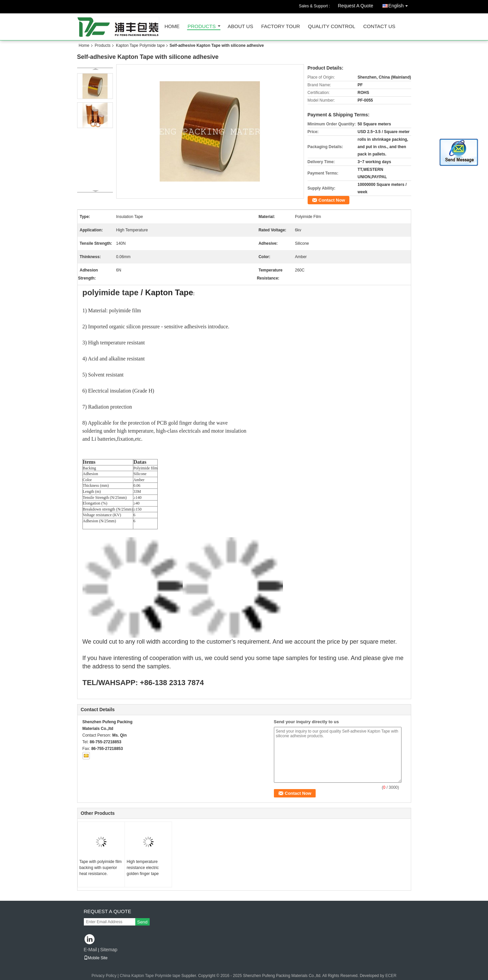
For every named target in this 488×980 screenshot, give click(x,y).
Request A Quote (355, 6)
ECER (391, 976)
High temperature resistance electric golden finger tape (143, 868)
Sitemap (109, 950)
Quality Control (332, 27)
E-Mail (91, 950)
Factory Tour (281, 27)
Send (142, 922)
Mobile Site (96, 958)
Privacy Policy (104, 976)
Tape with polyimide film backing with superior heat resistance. (101, 868)
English (400, 5)
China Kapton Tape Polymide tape (150, 976)
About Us (240, 27)
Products (202, 27)
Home (172, 27)
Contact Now (332, 200)
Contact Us (379, 27)
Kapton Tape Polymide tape (140, 45)
